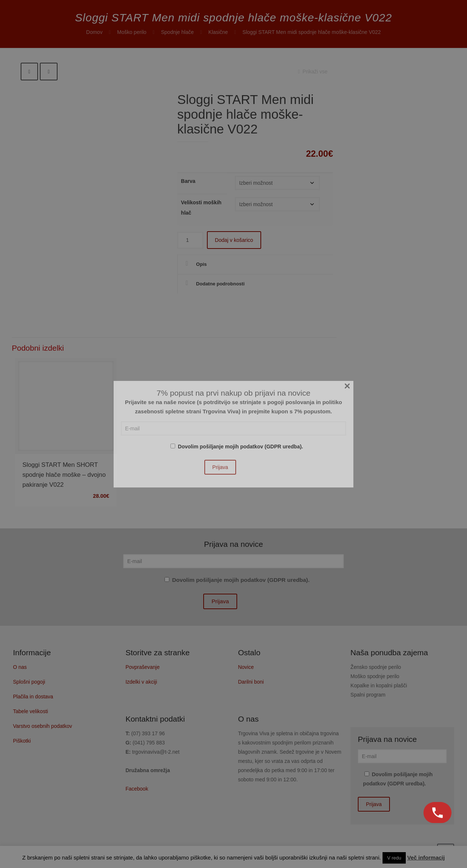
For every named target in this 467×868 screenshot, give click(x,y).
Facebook (137, 789)
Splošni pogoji (29, 682)
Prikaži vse (312, 72)
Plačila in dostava (33, 697)
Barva (188, 181)
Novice (246, 667)
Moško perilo (132, 32)
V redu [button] (394, 858)
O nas (20, 667)
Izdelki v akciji (141, 682)
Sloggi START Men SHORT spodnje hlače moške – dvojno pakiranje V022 (64, 475)
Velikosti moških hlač (201, 208)
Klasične (218, 32)
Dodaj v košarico (234, 240)
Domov (94, 32)
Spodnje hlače (177, 32)
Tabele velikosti (30, 711)
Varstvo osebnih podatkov (42, 726)
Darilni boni (251, 682)
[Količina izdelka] (190, 240)
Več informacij (426, 857)
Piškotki (22, 741)
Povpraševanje (143, 667)
